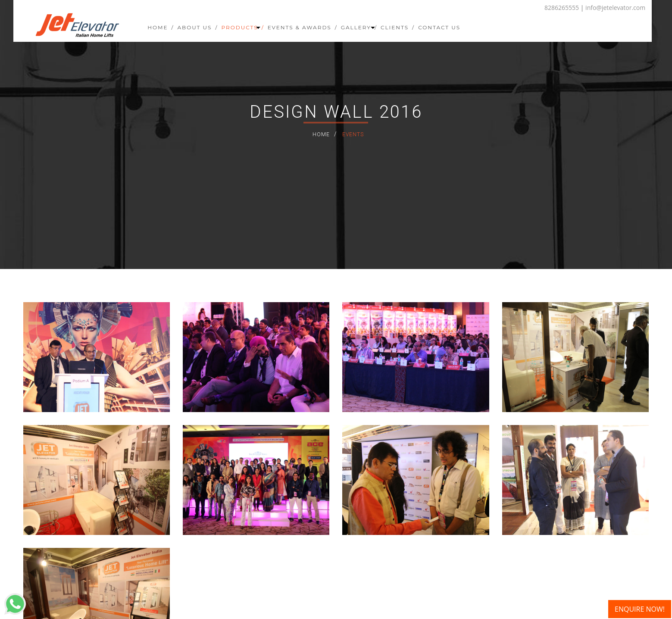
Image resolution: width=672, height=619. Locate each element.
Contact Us (439, 27)
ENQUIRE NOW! (640, 609)
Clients (395, 27)
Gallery (359, 27)
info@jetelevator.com (615, 8)
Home (158, 27)
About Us (195, 27)
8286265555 (562, 8)
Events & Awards (300, 27)
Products (242, 27)
